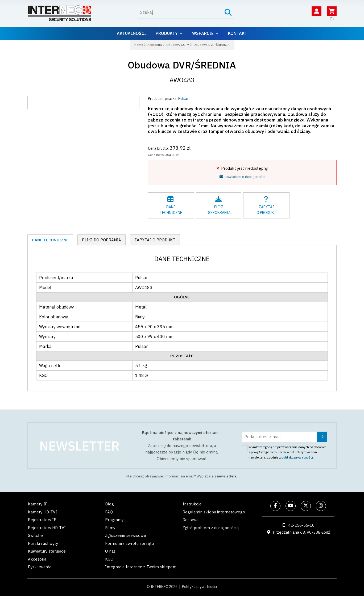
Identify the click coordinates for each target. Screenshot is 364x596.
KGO (109, 559)
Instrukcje (192, 504)
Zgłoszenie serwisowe (126, 535)
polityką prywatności (297, 457)
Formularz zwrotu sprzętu (129, 543)
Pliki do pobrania (102, 240)
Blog (109, 504)
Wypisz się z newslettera (217, 476)
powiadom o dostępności (242, 177)
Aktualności (131, 33)
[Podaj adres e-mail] (285, 437)
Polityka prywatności (199, 587)
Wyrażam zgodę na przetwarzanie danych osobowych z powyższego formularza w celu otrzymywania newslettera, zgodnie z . (288, 452)
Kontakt (238, 33)
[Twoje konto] (317, 11)
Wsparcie (203, 33)
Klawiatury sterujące (47, 551)
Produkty (167, 33)
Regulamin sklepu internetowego (214, 512)
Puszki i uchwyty (43, 543)
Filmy (110, 528)
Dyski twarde (40, 567)
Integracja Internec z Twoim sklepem (141, 567)
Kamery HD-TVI (42, 512)
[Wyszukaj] (179, 12)
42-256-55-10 (301, 525)
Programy (114, 520)
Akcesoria (37, 559)
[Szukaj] (228, 12)
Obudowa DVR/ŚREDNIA (182, 65)
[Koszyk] (332, 11)
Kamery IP (38, 504)
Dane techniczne (50, 240)
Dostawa (191, 520)
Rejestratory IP (42, 520)
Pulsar (183, 99)
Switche (35, 535)
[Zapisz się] (322, 437)
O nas (110, 551)
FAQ (109, 512)
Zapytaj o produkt (155, 240)
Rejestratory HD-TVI (47, 528)
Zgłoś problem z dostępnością (211, 528)
